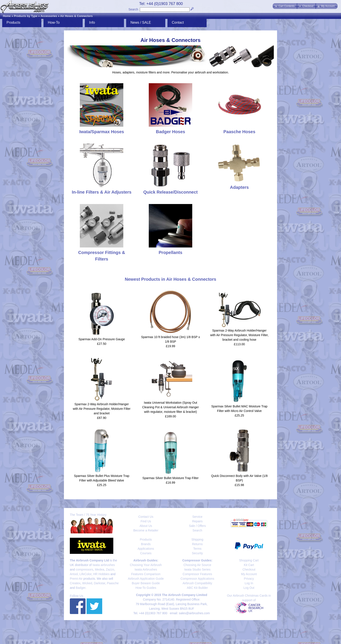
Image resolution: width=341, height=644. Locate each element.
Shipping (197, 539)
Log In (249, 583)
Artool (74, 574)
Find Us (146, 521)
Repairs (197, 521)
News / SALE (141, 22)
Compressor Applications (197, 579)
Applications (146, 549)
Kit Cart (249, 565)
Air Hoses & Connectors (77, 16)
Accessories (49, 16)
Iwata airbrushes (104, 565)
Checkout (249, 569)
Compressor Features (197, 574)
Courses (146, 553)
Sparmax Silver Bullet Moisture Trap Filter (170, 478)
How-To (54, 22)
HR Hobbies (101, 574)
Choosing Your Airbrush (146, 565)
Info (92, 22)
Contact (178, 22)
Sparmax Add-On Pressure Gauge (102, 339)
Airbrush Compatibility (197, 583)
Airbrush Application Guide (146, 579)
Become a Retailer (146, 530)
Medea (99, 569)
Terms (197, 549)
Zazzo (110, 569)
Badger (80, 588)
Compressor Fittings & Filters (102, 252)
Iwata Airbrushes (146, 569)
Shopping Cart (249, 560)
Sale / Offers (197, 526)
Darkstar (100, 583)
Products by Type (26, 16)
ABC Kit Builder (197, 588)
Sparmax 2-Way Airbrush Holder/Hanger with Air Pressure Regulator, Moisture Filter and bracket (102, 409)
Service (197, 517)
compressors (84, 569)
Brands (146, 544)
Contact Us (146, 517)
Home (7, 16)
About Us (146, 526)
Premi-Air (76, 579)
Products (13, 22)
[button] (285, 6)
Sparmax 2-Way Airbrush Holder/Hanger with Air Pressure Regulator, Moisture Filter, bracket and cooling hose (239, 335)
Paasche (113, 583)
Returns (197, 544)
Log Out (249, 588)
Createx (75, 583)
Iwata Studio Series (197, 569)
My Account (249, 574)
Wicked (87, 583)
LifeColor (85, 574)
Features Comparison (146, 574)
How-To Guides (146, 588)
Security (197, 553)
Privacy (249, 579)
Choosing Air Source (197, 565)
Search (133, 9)
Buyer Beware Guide (146, 583)
